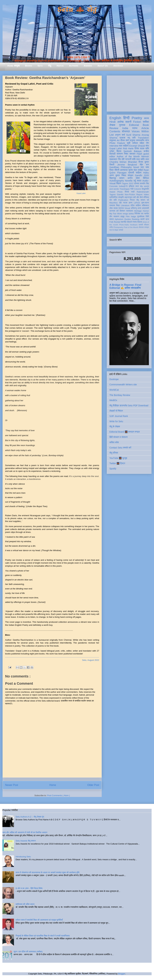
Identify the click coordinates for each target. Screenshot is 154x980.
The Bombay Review (120, 395)
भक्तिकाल (145, 205)
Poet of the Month (131, 227)
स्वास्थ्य (121, 208)
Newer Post (12, 785)
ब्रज (147, 219)
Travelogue (125, 189)
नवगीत (146, 214)
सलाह (116, 208)
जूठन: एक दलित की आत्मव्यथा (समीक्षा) (28, 952)
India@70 (123, 186)
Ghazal (141, 146)
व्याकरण (116, 217)
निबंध (126, 154)
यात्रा (139, 181)
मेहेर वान (144, 165)
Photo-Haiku (124, 225)
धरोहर (112, 151)
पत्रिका (146, 225)
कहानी (128, 122)
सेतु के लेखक (115, 426)
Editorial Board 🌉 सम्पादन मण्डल (125, 432)
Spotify (113, 469)
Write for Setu (116, 421)
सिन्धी (127, 192)
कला (137, 186)
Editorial (134, 125)
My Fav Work (116, 214)
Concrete (113, 186)
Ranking (136, 219)
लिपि (147, 217)
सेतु (50, 66)
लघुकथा (113, 140)
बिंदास (119, 151)
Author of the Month (128, 156)
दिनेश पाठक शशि (142, 148)
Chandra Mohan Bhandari (123, 162)
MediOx (113, 400)
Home (53, 785)
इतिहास (131, 186)
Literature (125, 205)
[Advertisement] (129, 93)
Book (146, 125)
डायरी (142, 219)
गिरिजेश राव (139, 214)
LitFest (137, 203)
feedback (134, 225)
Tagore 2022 (128, 184)
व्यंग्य (147, 140)
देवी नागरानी (126, 159)
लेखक (112, 125)
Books (28, 66)
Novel (136, 167)
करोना (130, 178)
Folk (111, 222)
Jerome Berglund (127, 165)
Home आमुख (13, 66)
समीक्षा (146, 122)
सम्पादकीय (140, 140)
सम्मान (122, 178)
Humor (146, 211)
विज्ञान (119, 183)
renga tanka (128, 214)
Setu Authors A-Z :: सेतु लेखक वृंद (30, 817)
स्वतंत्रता (129, 211)
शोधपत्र (126, 131)
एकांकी (141, 225)
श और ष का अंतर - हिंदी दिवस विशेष (29, 888)
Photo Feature (117, 143)
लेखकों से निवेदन (116, 411)
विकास (140, 222)
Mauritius (113, 203)
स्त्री (133, 192)
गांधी (132, 189)
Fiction (137, 122)
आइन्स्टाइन (128, 197)
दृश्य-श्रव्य (145, 203)
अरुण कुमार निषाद (118, 175)
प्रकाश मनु (125, 138)
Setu (40, 66)
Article (145, 128)
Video (146, 195)
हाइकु (123, 217)
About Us (103, 66)
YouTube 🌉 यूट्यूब (118, 458)
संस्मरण (120, 154)
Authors (74, 66)
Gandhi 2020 (142, 175)
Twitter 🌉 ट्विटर (117, 463)
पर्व (148, 200)
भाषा (147, 167)
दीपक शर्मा (125, 140)
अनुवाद (132, 140)
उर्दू (135, 181)
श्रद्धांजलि (145, 189)
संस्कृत (130, 175)
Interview (114, 146)
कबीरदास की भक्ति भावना (25, 904)
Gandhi (120, 195)
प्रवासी (131, 173)
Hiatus (60, 66)
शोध (147, 146)
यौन (111, 217)
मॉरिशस (146, 197)
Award (112, 192)
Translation (143, 138)
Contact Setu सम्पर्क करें (120, 448)
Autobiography (117, 181)
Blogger (122, 974)
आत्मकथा (124, 170)
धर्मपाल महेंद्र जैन (141, 143)
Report (139, 195)
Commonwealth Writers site (123, 385)
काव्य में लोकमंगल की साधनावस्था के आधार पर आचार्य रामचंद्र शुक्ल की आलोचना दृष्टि (48, 872)
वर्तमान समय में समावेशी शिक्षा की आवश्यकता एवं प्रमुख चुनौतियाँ (39, 920)
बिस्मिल (146, 178)
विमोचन (122, 211)
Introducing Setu (23, 857)
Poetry (137, 118)
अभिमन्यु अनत (136, 208)
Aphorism (119, 219)
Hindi (112, 122)
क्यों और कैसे (138, 197)
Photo (120, 192)
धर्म (117, 211)
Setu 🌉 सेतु (77, 10)
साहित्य (139, 173)
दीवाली (129, 222)
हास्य (131, 203)
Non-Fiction (130, 195)
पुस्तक (122, 125)
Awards (88, 66)
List (111, 135)
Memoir (145, 156)
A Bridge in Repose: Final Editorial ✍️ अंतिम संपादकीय (125, 286)
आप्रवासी (145, 208)
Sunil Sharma (133, 135)
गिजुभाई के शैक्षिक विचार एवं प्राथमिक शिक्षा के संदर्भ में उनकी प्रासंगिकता (43, 936)
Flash (139, 154)
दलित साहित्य (136, 205)
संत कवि (113, 200)
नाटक (125, 203)
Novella (129, 181)
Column (138, 189)
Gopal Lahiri (81, 193)
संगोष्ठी (121, 230)
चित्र (111, 170)
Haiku (146, 173)
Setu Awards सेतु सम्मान (26, 841)
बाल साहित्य (124, 146)
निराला (132, 200)
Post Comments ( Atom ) (59, 795)
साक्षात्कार (113, 159)
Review (114, 128)
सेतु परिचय (114, 453)
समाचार (133, 154)
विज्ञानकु (113, 178)
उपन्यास (112, 211)
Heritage (138, 211)
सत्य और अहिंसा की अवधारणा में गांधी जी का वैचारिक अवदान (25, 832)
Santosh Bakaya (133, 151)
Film (128, 217)
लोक (111, 208)
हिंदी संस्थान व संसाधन (118, 437)
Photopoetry (118, 227)
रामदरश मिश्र (115, 205)
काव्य (146, 118)
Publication (123, 200)
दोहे (120, 203)
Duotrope (114, 379)
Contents (115, 131)
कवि (134, 138)
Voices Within (140, 131)
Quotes (128, 219)
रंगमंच (135, 222)
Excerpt (133, 146)
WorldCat (114, 390)
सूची (129, 143)
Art (118, 140)
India (125, 128)
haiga (133, 217)
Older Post (93, 785)
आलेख (120, 122)
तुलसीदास (141, 217)
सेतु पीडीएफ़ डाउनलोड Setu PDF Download (129, 406)
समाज (112, 219)
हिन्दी (126, 118)
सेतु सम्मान (141, 200)
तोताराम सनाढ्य (144, 227)
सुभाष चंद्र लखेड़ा (136, 170)
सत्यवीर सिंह (144, 184)
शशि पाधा (136, 159)
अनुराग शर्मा (120, 135)
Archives (118, 66)
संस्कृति (121, 197)
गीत (119, 159)
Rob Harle (128, 148)
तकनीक (124, 222)
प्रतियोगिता (113, 197)
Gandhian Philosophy (121, 167)
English (115, 118)
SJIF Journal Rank (119, 416)
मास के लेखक (114, 230)
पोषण (138, 178)
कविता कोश (114, 442)
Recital (117, 222)
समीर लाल (145, 159)
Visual (127, 208)
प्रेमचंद (137, 184)
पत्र (142, 167)
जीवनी (117, 170)
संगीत (111, 227)
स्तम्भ (135, 128)
